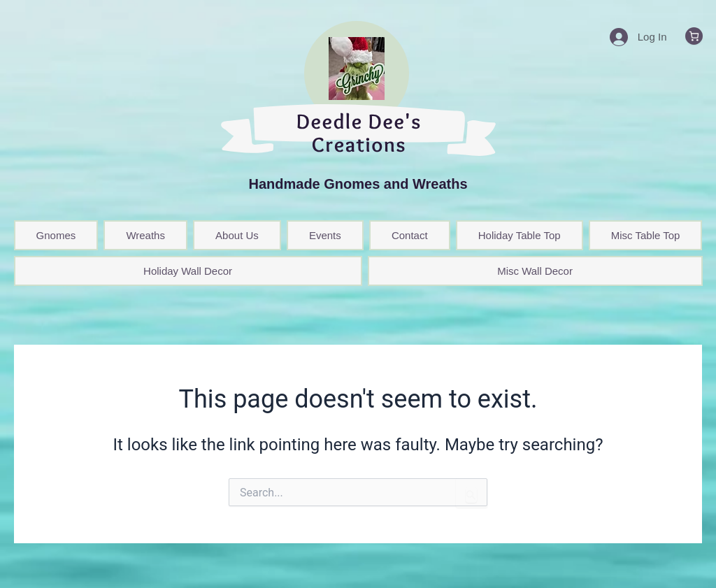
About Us (237, 235)
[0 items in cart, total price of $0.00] (694, 36)
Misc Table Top (646, 235)
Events (325, 235)
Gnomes (56, 235)
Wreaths (145, 235)
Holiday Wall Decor (188, 271)
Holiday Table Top (520, 235)
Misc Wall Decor (535, 271)
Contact (410, 235)
